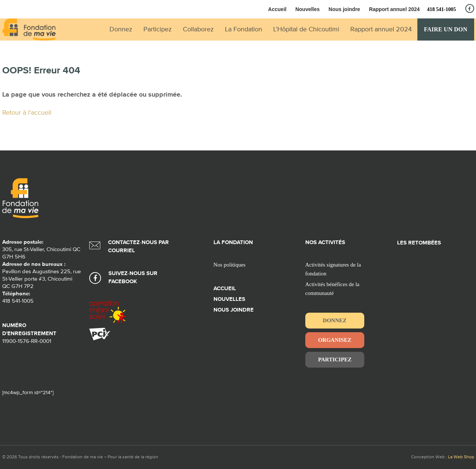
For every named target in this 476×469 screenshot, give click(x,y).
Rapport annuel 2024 (395, 9)
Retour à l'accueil (27, 113)
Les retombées (419, 243)
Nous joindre (344, 9)
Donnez (335, 320)
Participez (335, 359)
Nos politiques (230, 265)
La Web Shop (461, 457)
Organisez (335, 340)
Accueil (277, 9)
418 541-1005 (441, 9)
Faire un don (446, 29)
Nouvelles (308, 9)
